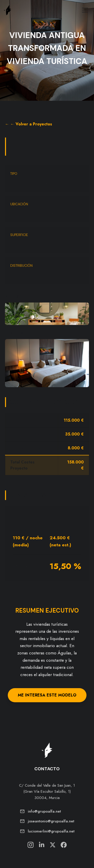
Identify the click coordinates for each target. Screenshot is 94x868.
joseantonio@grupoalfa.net (51, 821)
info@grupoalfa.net (44, 811)
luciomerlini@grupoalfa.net (51, 831)
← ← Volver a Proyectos (29, 124)
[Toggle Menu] (85, 10)
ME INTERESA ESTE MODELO (47, 695)
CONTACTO (47, 769)
